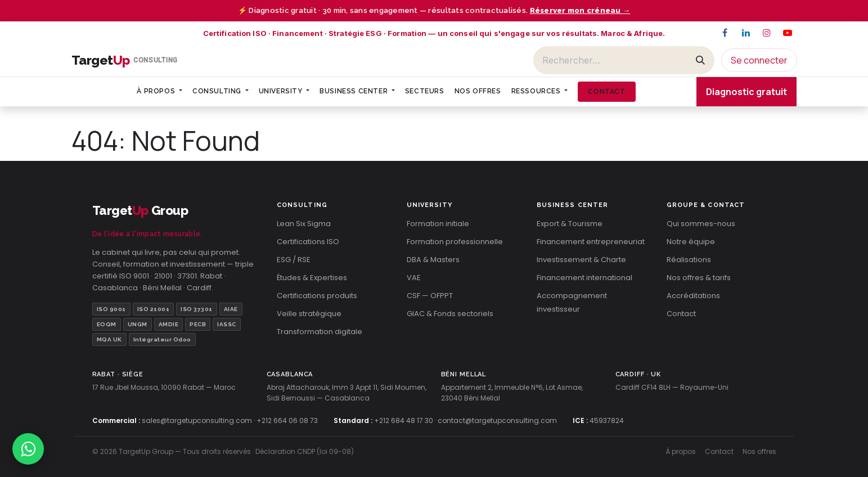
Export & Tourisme (570, 224)
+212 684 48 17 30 (404, 420)
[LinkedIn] (746, 33)
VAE (414, 278)
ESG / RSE (294, 260)
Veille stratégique (309, 314)
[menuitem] (159, 91)
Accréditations (693, 296)
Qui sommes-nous (701, 224)
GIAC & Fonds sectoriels (450, 314)
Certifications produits (317, 296)
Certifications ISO (308, 242)
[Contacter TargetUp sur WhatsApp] (28, 449)
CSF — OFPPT (430, 296)
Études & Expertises (312, 278)
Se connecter (759, 60)
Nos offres (759, 451)
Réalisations (689, 260)
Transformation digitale (320, 332)
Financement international (584, 278)
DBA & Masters (433, 260)
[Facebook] (725, 33)
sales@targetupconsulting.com (197, 420)
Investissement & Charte (581, 260)
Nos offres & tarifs (699, 278)
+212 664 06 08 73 (287, 420)
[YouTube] (788, 33)
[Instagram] (767, 33)
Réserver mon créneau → (580, 10)
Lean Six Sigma (304, 224)
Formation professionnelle (455, 242)
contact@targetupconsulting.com (497, 420)
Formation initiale (438, 224)
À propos (681, 451)
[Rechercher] (610, 60)
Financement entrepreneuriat (591, 242)
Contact (681, 314)
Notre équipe (691, 242)
